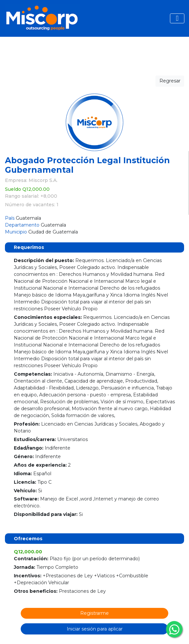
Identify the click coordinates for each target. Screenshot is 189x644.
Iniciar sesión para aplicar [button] (95, 629)
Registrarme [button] (94, 613)
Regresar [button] (170, 81)
